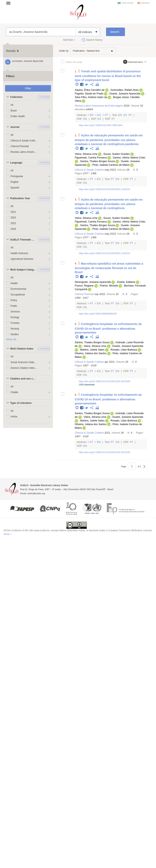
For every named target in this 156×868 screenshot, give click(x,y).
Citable (14, 392)
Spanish (15, 188)
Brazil (14, 111)
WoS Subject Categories (23, 270)
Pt (106, 115)
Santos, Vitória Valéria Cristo (129, 158)
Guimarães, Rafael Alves (125, 90)
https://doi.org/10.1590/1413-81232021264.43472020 (105, 381)
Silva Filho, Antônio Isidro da (91, 97)
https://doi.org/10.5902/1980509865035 (98, 314)
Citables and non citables (23, 379)
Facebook (82, 85)
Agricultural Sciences (22, 259)
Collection (16, 97)
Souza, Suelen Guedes (117, 154)
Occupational (18, 295)
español (146, 3)
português (127, 3)
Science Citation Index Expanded (24, 368)
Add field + (69, 40)
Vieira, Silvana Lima (86, 154)
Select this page (74, 62)
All (12, 105)
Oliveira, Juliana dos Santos (91, 353)
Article (14, 417)
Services (15, 312)
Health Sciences (19, 253)
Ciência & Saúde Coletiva (24, 141)
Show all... (12, 339)
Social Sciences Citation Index (24, 362)
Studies (15, 334)
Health (14, 283)
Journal (15, 127)
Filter (28, 88)
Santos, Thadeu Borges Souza (97, 161)
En (92, 115)
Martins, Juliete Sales (92, 350)
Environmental (18, 289)
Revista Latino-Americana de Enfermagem (24, 152)
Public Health (18, 116)
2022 (13, 223)
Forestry (15, 323)
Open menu (10, 3)
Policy (14, 300)
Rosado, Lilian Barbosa (124, 350)
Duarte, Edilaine (126, 282)
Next (144, 468)
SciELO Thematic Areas (23, 240)
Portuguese (17, 176)
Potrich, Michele (109, 286)
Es (99, 115)
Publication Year (20, 198)
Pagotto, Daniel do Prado (89, 94)
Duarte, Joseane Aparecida (125, 94)
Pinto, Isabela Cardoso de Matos (111, 165)
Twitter (87, 85)
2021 (13, 212)
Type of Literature (21, 403)
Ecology (15, 317)
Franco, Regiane (84, 286)
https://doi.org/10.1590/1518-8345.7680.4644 (101, 125)
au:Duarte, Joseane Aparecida (41, 32)
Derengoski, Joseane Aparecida (93, 282)
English (15, 182)
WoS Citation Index (22, 349)
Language (16, 163)
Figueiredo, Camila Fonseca (91, 158)
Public (14, 306)
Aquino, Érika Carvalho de (90, 90)
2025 (13, 229)
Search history (94, 40)
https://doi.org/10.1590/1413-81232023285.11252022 (105, 189)
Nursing (15, 329)
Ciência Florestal (20, 146)
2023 (13, 218)
